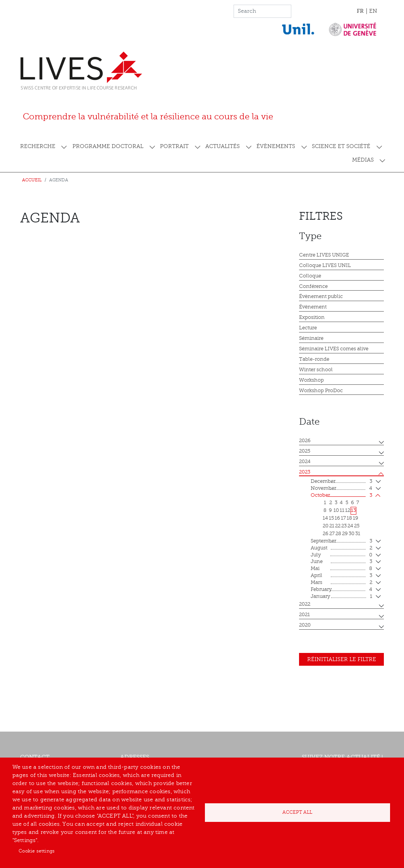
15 (331, 518)
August (341, 548)
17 (343, 518)
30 (352, 534)
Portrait (174, 146)
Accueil (32, 180)
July (341, 555)
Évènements (276, 146)
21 (332, 526)
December (341, 482)
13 (353, 510)
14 (325, 518)
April (341, 576)
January (341, 597)
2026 (305, 441)
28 (338, 534)
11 (342, 510)
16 (337, 518)
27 (332, 534)
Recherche (38, 146)
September (341, 541)
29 (345, 534)
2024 (305, 462)
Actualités (223, 146)
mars (341, 583)
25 (357, 526)
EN (373, 11)
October (341, 496)
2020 (305, 625)
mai (341, 569)
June (341, 562)
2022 (305, 604)
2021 (304, 615)
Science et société (341, 146)
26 (326, 534)
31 (358, 534)
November (341, 489)
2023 (305, 472)
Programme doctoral (108, 146)
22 (338, 526)
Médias (363, 160)
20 (326, 526)
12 (348, 510)
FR (360, 11)
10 (336, 510)
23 (344, 526)
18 (349, 518)
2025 (305, 451)
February (341, 590)
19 (356, 518)
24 (350, 526)
